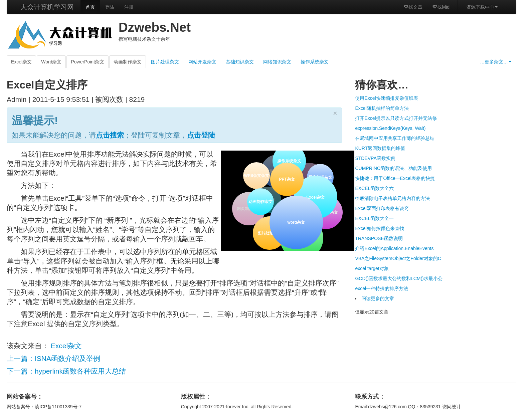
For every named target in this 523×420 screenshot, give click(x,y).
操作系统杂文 (315, 62)
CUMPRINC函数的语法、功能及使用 (393, 168)
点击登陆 (201, 135)
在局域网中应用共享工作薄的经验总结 (395, 138)
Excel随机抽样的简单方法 (382, 108)
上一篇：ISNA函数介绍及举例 (53, 358)
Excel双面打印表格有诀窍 (382, 208)
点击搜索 (110, 135)
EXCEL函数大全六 (374, 188)
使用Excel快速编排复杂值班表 (386, 98)
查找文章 (413, 7)
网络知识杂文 (277, 62)
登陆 (110, 7)
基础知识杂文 (240, 62)
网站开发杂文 (202, 62)
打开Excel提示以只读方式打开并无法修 (396, 118)
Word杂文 (51, 62)
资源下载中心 (482, 7)
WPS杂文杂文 (257, 176)
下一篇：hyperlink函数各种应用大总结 (66, 371)
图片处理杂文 (165, 62)
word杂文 (296, 222)
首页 (90, 7)
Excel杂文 (21, 62)
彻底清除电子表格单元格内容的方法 (392, 198)
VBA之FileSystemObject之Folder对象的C (398, 258)
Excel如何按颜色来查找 (379, 228)
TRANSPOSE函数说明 (379, 238)
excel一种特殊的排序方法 (382, 288)
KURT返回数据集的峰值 (380, 148)
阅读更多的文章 (378, 298)
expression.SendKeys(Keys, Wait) (390, 128)
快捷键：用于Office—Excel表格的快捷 (395, 178)
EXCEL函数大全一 (374, 218)
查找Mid (441, 7)
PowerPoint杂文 (88, 62)
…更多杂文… (496, 62)
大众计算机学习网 (47, 7)
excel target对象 (372, 268)
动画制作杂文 (128, 62)
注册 (129, 7)
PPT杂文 (286, 179)
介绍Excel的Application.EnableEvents (394, 248)
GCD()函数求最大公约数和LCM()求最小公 (399, 278)
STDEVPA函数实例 (375, 158)
